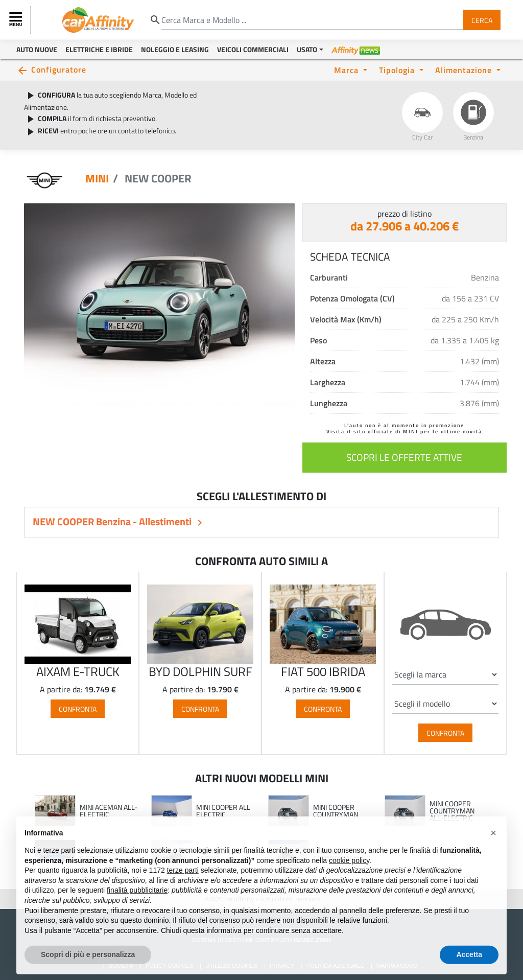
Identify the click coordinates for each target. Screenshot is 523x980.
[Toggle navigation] (17, 20)
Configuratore (59, 69)
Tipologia (398, 70)
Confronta (78, 709)
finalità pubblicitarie (137, 911)
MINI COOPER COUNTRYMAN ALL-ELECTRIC (452, 811)
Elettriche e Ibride (99, 49)
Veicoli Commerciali (253, 49)
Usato (307, 49)
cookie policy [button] (349, 880)
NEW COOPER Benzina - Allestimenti (113, 521)
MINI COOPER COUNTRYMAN (336, 811)
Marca (348, 70)
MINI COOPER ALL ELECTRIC (223, 811)
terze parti (183, 891)
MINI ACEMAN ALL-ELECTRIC (109, 811)
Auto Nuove (37, 49)
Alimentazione (465, 70)
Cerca (482, 20)
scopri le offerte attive (404, 457)
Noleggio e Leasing (175, 49)
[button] (493, 853)
